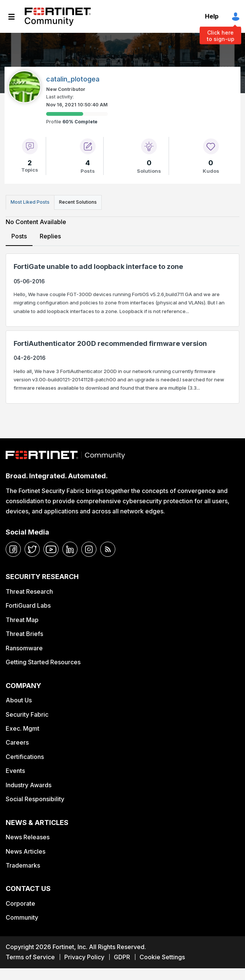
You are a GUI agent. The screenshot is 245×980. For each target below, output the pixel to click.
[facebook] (13, 549)
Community (22, 917)
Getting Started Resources (43, 662)
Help (212, 16)
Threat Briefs (24, 634)
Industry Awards (29, 785)
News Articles (26, 851)
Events (15, 771)
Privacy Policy (84, 957)
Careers (17, 742)
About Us (19, 700)
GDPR (122, 957)
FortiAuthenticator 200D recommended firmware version (110, 343)
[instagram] (89, 549)
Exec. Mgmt (22, 728)
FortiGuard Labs (28, 605)
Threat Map (22, 620)
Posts (19, 236)
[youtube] (51, 549)
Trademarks (23, 865)
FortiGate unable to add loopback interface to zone (98, 267)
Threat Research (29, 591)
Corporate (20, 903)
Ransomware (24, 648)
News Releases (28, 837)
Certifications (25, 757)
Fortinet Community (58, 17)
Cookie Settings (162, 957)
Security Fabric (27, 714)
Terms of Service (30, 957)
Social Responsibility (35, 799)
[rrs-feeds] (108, 549)
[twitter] (32, 549)
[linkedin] (70, 549)
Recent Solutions (78, 202)
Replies (50, 236)
